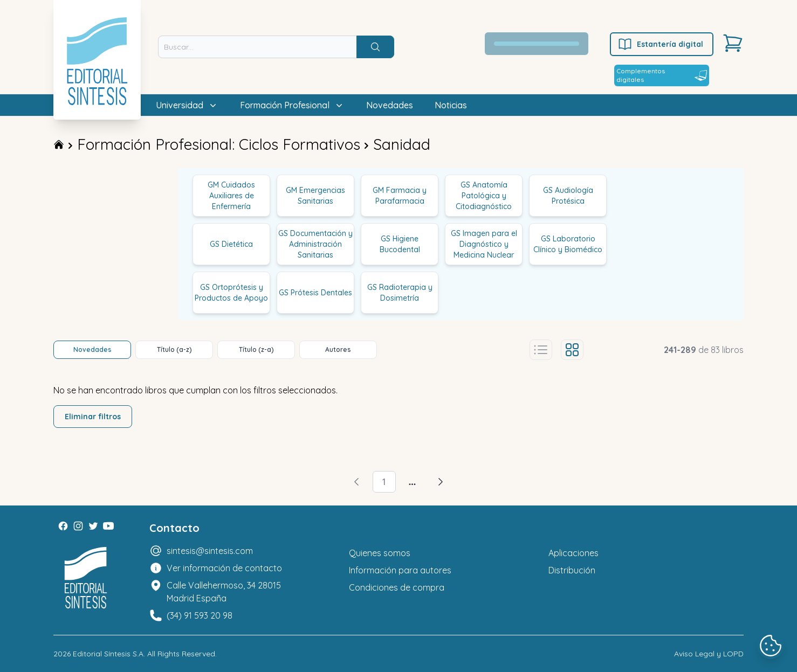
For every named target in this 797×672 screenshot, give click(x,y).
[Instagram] (78, 526)
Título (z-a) (256, 349)
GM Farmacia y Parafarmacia (400, 196)
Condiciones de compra (397, 587)
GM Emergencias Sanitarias (315, 196)
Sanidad (402, 144)
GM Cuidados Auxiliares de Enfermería (231, 196)
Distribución (572, 570)
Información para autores (400, 570)
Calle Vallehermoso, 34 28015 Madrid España (224, 592)
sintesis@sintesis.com (210, 551)
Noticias (451, 105)
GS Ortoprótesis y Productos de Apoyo (231, 293)
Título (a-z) (174, 349)
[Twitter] (93, 526)
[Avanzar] (441, 482)
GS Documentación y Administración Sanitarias (315, 244)
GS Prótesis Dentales (315, 293)
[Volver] (356, 482)
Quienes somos (380, 553)
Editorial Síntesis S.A (108, 654)
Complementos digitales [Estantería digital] (662, 75)
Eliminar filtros (93, 417)
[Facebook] (63, 526)
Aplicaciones (573, 553)
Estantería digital (660, 44)
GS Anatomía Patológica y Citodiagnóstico (484, 196)
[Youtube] (108, 526)
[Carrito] (733, 43)
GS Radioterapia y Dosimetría (400, 293)
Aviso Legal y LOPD (709, 654)
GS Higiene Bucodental (400, 244)
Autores (338, 349)
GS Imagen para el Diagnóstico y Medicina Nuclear (484, 244)
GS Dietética (231, 244)
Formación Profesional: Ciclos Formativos (219, 144)
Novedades (390, 105)
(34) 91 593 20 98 (200, 615)
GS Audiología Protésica (568, 196)
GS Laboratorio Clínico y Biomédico (568, 244)
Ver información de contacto (224, 568)
